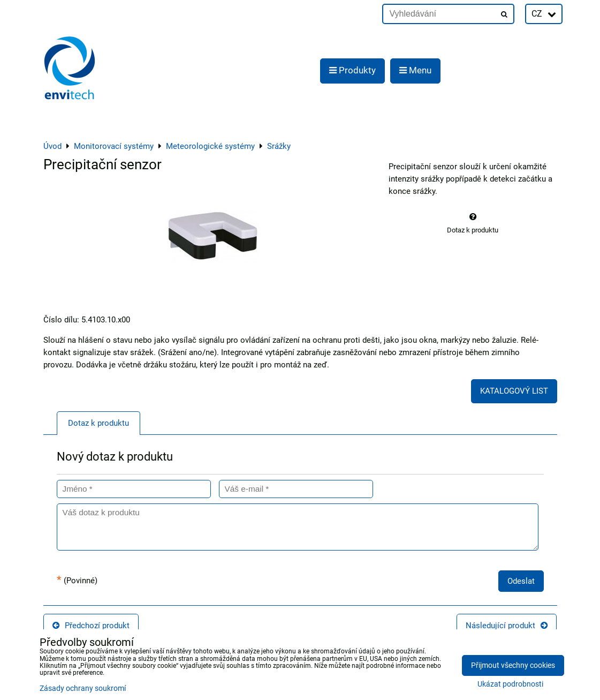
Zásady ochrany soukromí (83, 688)
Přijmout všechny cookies (513, 665)
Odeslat (521, 581)
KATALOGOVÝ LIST (514, 391)
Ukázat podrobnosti (510, 684)
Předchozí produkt (91, 626)
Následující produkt (507, 626)
